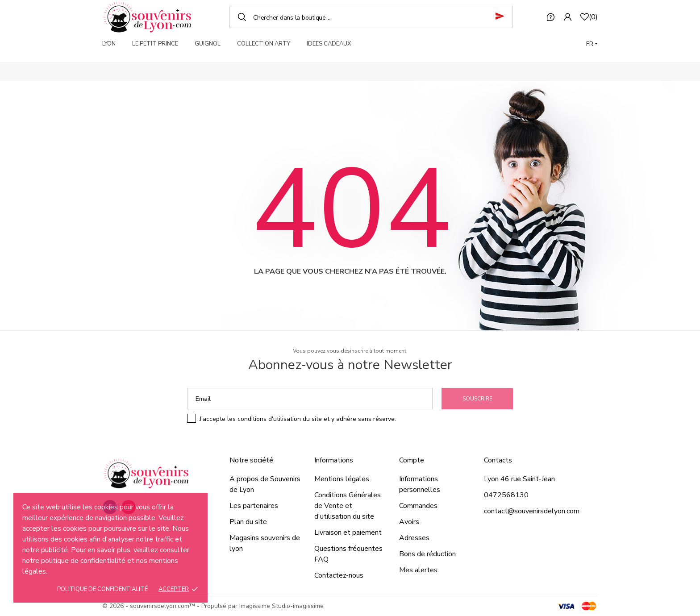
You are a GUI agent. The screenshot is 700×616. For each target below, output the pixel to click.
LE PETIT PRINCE (155, 44)
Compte (412, 460)
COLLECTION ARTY (264, 44)
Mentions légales (342, 479)
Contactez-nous (339, 575)
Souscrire (477, 399)
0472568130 (506, 495)
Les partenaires (254, 506)
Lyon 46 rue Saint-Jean (519, 479)
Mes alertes (418, 570)
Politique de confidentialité (102, 589)
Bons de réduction (427, 554)
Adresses (414, 538)
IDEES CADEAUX (329, 44)
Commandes (418, 506)
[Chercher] (371, 17)
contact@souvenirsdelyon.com (532, 511)
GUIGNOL (208, 44)
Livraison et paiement (348, 533)
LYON (109, 44)
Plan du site (248, 522)
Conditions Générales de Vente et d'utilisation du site (348, 506)
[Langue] (592, 44)
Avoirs (409, 522)
